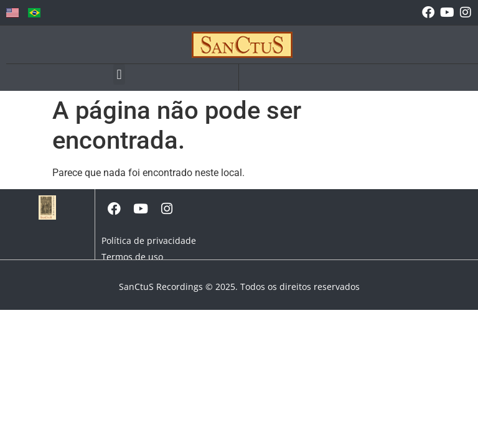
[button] (119, 74)
